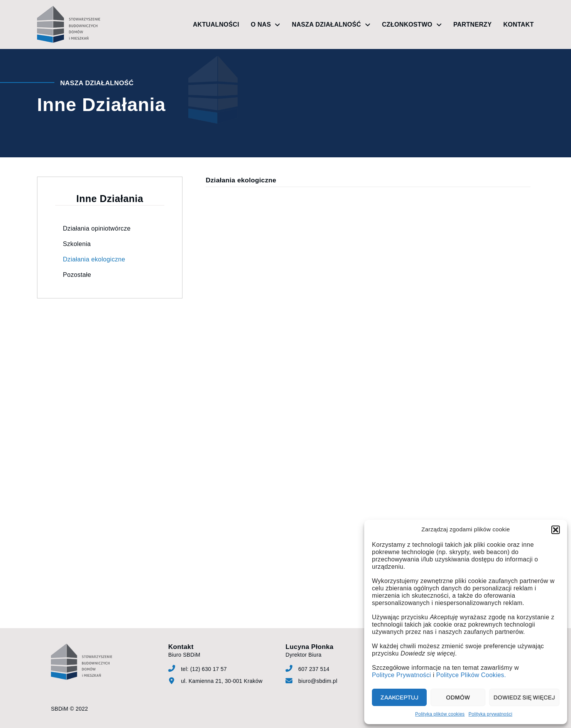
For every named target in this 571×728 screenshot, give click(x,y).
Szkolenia (77, 244)
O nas (266, 25)
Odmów (458, 698)
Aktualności (216, 24)
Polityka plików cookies (440, 714)
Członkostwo (412, 25)
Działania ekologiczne (94, 259)
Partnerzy (472, 24)
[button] (556, 530)
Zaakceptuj (400, 698)
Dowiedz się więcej (524, 698)
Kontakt (518, 24)
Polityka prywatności (490, 714)
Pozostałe (77, 275)
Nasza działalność (331, 25)
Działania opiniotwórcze (97, 228)
